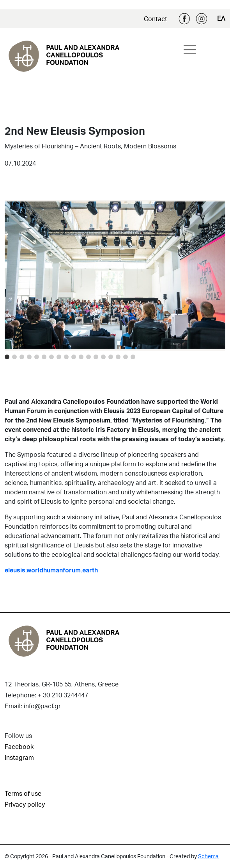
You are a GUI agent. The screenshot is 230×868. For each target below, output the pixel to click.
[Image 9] (74, 357)
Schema (208, 856)
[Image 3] (29, 357)
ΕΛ (221, 18)
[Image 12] (96, 357)
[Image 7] (59, 357)
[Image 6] (51, 357)
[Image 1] (14, 357)
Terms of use (23, 793)
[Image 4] (37, 357)
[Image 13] (103, 357)
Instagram (202, 19)
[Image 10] (81, 357)
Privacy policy (25, 804)
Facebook (184, 19)
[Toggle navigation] (190, 50)
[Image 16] (126, 357)
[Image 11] (88, 357)
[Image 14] (111, 357)
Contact (156, 19)
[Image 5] (44, 357)
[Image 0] (7, 357)
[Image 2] (22, 357)
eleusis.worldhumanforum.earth (51, 570)
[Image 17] (133, 357)
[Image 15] (118, 357)
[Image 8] (66, 357)
